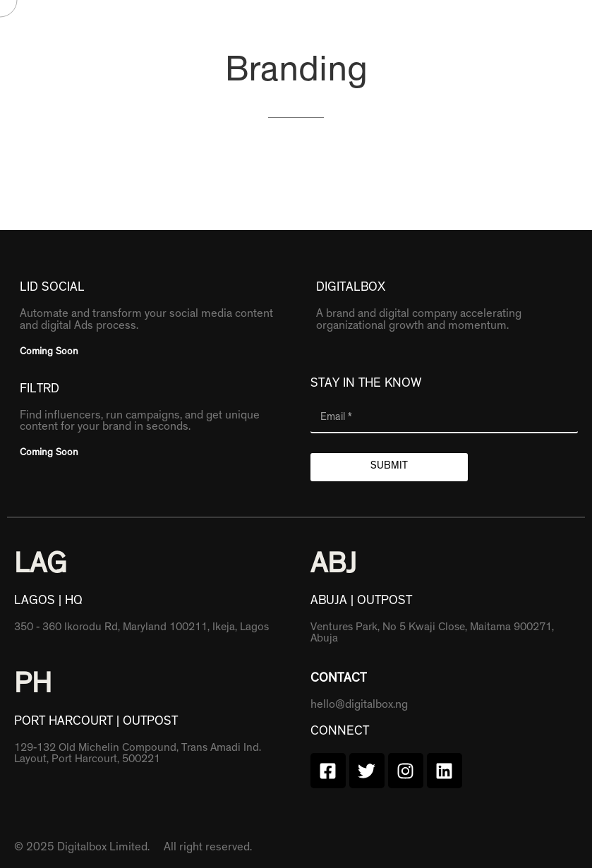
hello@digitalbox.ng (359, 706)
